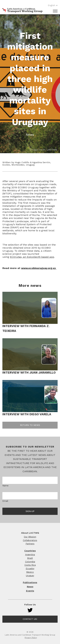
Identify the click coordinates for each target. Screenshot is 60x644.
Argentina (30, 554)
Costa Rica (30, 565)
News (30, 587)
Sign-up (30, 511)
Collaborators (30, 540)
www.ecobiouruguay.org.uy (39, 268)
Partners (30, 544)
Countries (30, 551)
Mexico (30, 572)
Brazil (30, 558)
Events (30, 591)
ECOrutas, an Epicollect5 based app (32, 257)
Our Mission (30, 537)
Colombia (30, 562)
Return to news (30, 425)
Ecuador (30, 568)
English (53, 5)
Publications (30, 582)
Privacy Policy (31, 638)
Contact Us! (30, 619)
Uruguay (30, 576)
